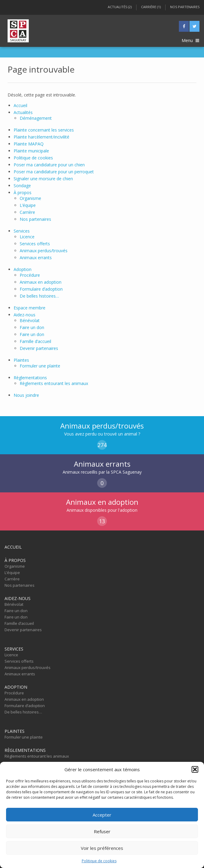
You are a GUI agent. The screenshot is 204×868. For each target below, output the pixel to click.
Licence (27, 237)
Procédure (30, 275)
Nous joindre (26, 395)
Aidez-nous (25, 315)
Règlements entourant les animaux (54, 383)
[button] (195, 769)
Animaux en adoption (41, 282)
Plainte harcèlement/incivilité (41, 137)
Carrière (27, 212)
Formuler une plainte (40, 366)
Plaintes (21, 360)
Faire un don (32, 327)
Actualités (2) (120, 7)
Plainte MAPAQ (29, 144)
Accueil (20, 105)
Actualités (23, 112)
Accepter (102, 815)
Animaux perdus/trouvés (44, 251)
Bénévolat (30, 320)
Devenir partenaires (39, 348)
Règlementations (30, 378)
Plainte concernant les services (44, 130)
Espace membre (30, 308)
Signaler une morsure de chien (43, 179)
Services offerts (35, 244)
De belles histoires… (39, 296)
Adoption (23, 269)
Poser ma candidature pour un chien (49, 165)
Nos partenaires (185, 7)
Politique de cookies (99, 861)
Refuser (102, 831)
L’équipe (28, 205)
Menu (190, 40)
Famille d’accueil (35, 341)
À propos (23, 193)
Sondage (22, 186)
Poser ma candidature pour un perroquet (54, 172)
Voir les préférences (102, 848)
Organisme (30, 198)
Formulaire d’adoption (41, 289)
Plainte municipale (31, 151)
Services (22, 231)
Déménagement (36, 118)
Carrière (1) (151, 7)
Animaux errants (36, 258)
